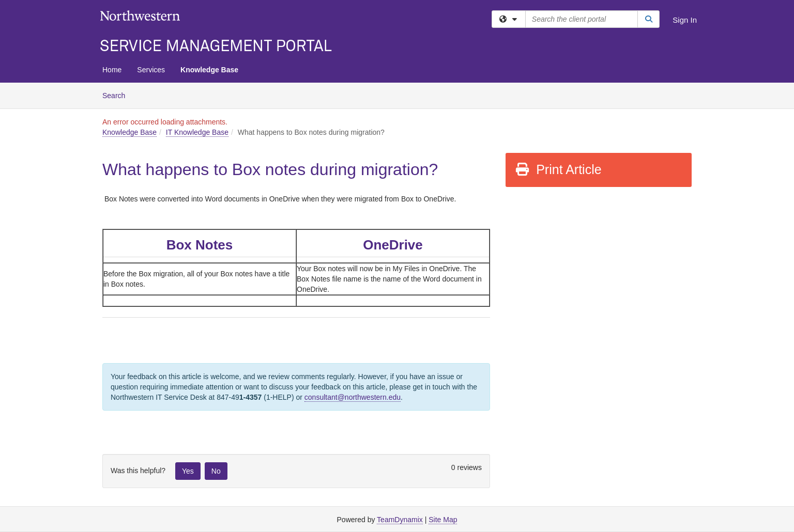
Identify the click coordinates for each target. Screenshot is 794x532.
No (216, 471)
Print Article (558, 169)
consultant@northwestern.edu (353, 397)
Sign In (685, 20)
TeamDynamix (400, 520)
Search (118, 95)
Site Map (443, 520)
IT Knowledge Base (197, 132)
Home (112, 70)
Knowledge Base (209, 70)
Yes (188, 471)
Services (151, 70)
